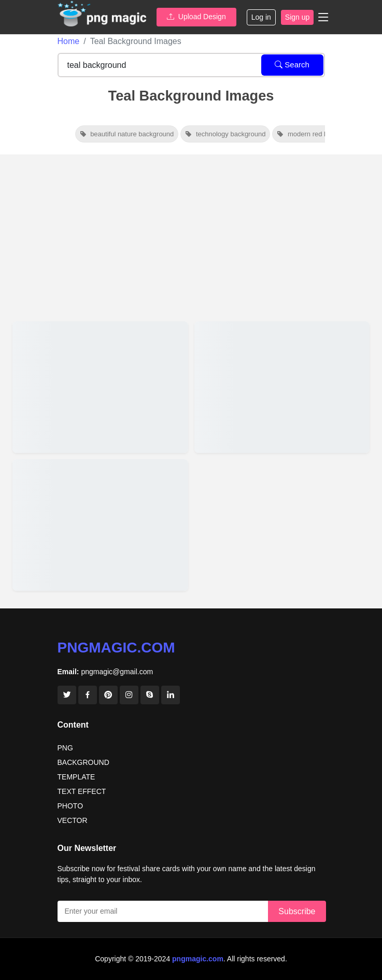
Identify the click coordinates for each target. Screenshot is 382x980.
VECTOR (73, 820)
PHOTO (70, 806)
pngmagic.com (116, 648)
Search (292, 65)
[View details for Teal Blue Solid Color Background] (100, 525)
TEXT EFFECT (82, 791)
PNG (65, 748)
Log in (261, 17)
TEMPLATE (76, 777)
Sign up (297, 17)
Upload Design (196, 17)
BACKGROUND (83, 762)
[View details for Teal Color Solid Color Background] (282, 387)
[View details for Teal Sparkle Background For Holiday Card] (100, 387)
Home (69, 41)
